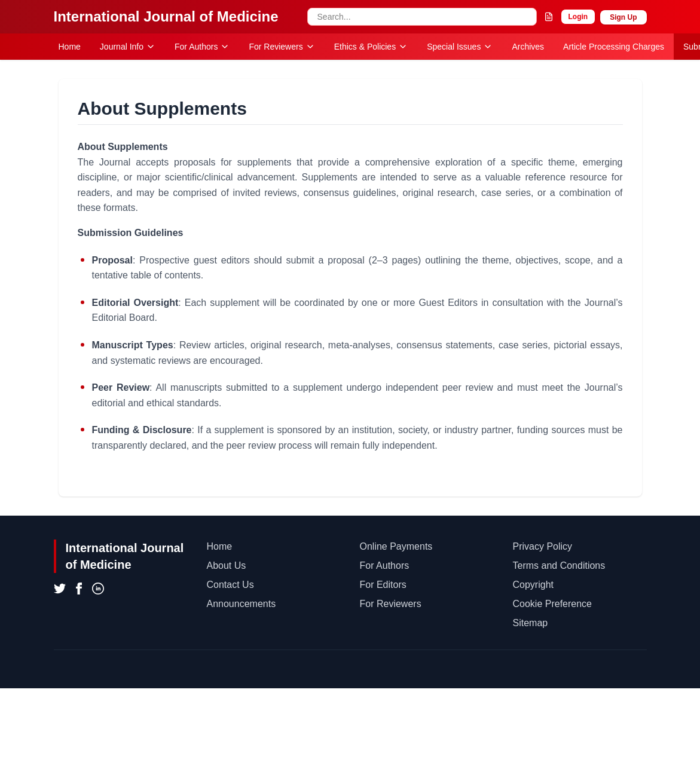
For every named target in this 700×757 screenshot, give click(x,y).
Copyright (533, 585)
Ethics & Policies (371, 47)
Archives (528, 47)
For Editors (383, 585)
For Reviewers (282, 47)
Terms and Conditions (559, 566)
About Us (227, 566)
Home (70, 47)
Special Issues (460, 47)
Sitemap (531, 623)
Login (578, 17)
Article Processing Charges (614, 47)
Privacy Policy (543, 546)
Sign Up (623, 17)
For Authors (202, 47)
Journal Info (128, 47)
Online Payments (396, 546)
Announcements (242, 604)
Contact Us (230, 585)
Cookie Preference (553, 604)
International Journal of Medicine (166, 16)
